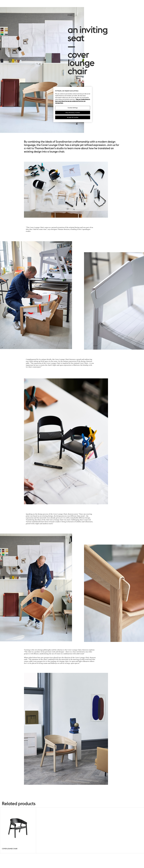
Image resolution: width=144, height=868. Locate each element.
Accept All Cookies (73, 117)
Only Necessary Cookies (73, 113)
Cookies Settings (73, 108)
